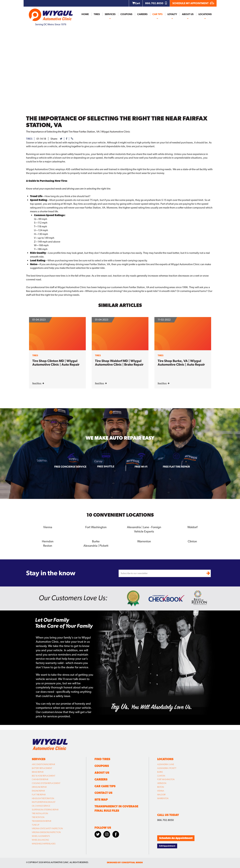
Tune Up (36, 825)
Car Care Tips (105, 786)
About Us (188, 14)
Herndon (48, 541)
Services (110, 14)
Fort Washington (96, 527)
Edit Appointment (167, 846)
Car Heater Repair (40, 779)
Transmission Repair (41, 821)
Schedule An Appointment (176, 838)
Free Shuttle (106, 466)
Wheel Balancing (40, 840)
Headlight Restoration (43, 798)
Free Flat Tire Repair (176, 467)
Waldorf (192, 527)
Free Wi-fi (141, 467)
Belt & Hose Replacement (44, 776)
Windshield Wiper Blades (44, 844)
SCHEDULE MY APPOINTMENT (193, 3)
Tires (97, 14)
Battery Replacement (42, 768)
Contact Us (103, 793)
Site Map (101, 800)
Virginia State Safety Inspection (47, 829)
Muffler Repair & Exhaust (44, 802)
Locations (205, 14)
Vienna (48, 527)
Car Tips (157, 14)
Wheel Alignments (41, 836)
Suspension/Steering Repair (45, 810)
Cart (136, 3)
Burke (96, 541)
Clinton (192, 541)
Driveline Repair (39, 787)
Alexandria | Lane (166, 764)
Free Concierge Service (70, 467)
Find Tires (102, 759)
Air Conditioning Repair (43, 764)
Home (85, 14)
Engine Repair (38, 791)
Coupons (126, 14)
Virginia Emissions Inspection (46, 832)
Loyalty (172, 14)
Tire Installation (40, 813)
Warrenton (144, 541)
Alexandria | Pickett (96, 546)
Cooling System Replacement (46, 783)
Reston (48, 546)
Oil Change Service (41, 806)
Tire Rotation (38, 817)
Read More (38, 383)
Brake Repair (38, 772)
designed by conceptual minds (125, 862)
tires (29, 139)
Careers (142, 14)
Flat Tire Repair (39, 794)
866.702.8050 (156, 3)
